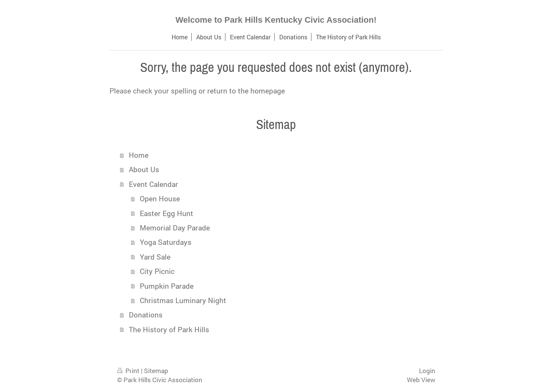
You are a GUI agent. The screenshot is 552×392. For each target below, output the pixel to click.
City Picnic (157, 271)
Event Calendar (153, 184)
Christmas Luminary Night (183, 300)
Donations (146, 315)
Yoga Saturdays (166, 242)
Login (427, 371)
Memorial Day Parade (175, 228)
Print (129, 371)
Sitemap (156, 371)
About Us (144, 169)
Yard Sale (155, 257)
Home (139, 155)
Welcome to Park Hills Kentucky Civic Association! (276, 20)
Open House (160, 198)
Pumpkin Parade (167, 286)
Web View (421, 380)
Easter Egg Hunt (167, 213)
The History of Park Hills (169, 329)
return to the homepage (246, 91)
